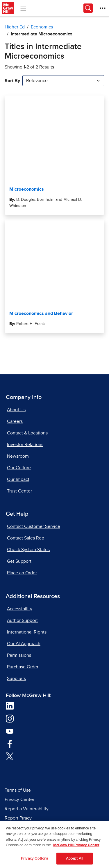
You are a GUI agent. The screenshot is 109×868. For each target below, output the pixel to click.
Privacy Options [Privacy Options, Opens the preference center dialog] (34, 861)
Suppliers (16, 678)
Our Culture (19, 468)
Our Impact (18, 479)
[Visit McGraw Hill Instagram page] (10, 718)
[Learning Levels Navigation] (23, 8)
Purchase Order (23, 667)
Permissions (19, 655)
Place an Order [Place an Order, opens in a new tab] (22, 573)
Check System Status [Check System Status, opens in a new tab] (28, 550)
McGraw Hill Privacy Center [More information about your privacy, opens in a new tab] (76, 848)
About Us (16, 410)
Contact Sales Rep (26, 538)
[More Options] (103, 8)
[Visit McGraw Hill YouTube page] (10, 731)
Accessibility (20, 609)
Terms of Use (18, 790)
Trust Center (19, 491)
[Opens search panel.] (88, 8)
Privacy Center (19, 800)
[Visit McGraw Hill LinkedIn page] (10, 705)
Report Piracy (18, 818)
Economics (42, 27)
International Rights (27, 632)
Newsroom (18, 456)
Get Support (19, 561)
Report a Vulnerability (27, 809)
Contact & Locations (27, 433)
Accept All (75, 861)
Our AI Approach (24, 644)
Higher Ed (15, 27)
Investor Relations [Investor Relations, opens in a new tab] (25, 445)
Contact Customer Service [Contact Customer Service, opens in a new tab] (34, 526)
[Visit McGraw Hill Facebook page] (10, 744)
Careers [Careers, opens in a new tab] (15, 421)
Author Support (22, 620)
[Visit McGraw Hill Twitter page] (10, 756)
